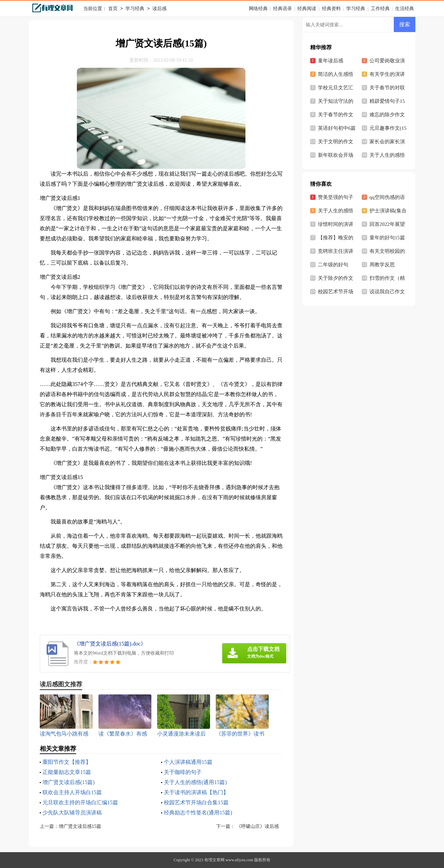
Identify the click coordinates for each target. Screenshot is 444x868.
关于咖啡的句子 (183, 772)
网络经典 (258, 9)
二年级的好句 (333, 265)
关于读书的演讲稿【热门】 (196, 792)
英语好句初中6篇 (337, 128)
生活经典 (405, 9)
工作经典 (380, 9)
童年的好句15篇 (387, 238)
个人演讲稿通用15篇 (188, 762)
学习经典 (135, 9)
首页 (113, 9)
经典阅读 (307, 9)
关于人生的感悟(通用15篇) (195, 782)
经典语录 (283, 9)
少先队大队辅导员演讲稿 (72, 813)
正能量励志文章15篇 (67, 772)
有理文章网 (214, 860)
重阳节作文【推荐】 (67, 762)
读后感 (159, 9)
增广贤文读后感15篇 (80, 826)
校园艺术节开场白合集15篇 (196, 802)
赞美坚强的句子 (336, 197)
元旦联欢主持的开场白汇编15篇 (80, 802)
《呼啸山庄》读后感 (257, 826)
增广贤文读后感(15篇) (69, 782)
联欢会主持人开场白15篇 (72, 792)
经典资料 (331, 9)
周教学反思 (382, 265)
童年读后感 (331, 61)
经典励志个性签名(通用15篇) (198, 813)
